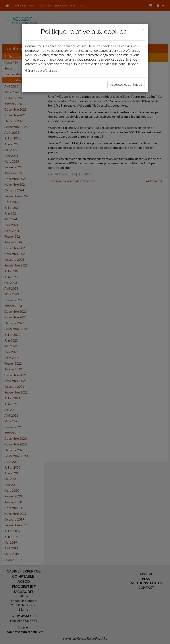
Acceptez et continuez (126, 84)
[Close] (143, 30)
